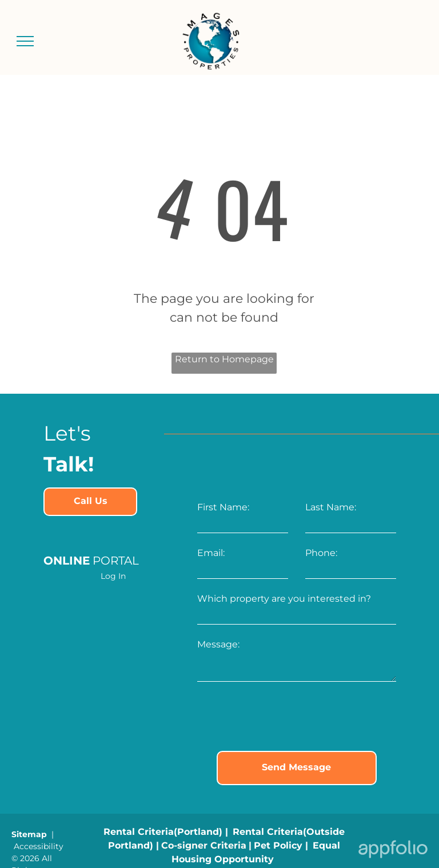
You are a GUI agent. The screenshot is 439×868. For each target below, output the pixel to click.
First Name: (223, 507)
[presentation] (284, 717)
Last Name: (331, 507)
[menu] (25, 41)
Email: (211, 553)
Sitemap (29, 834)
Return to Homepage (224, 359)
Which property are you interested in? (284, 599)
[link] (90, 502)
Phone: (321, 553)
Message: (218, 644)
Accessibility (39, 846)
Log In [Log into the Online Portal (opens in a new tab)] (113, 576)
